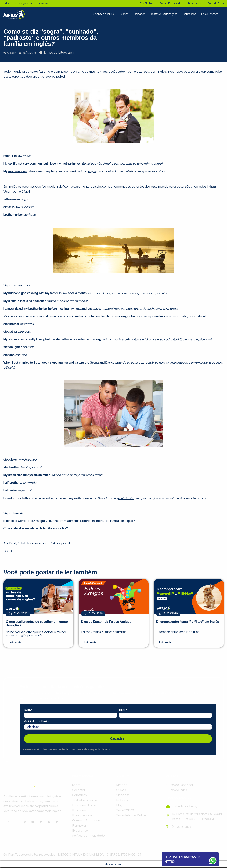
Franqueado (195, 3)
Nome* (28, 710)
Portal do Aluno (216, 3)
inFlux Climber (146, 3)
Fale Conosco (210, 14)
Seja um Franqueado (170, 3)
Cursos (124, 14)
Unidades (140, 14)
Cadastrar (118, 739)
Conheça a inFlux (104, 14)
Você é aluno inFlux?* (36, 722)
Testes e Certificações (164, 14)
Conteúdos (189, 14)
